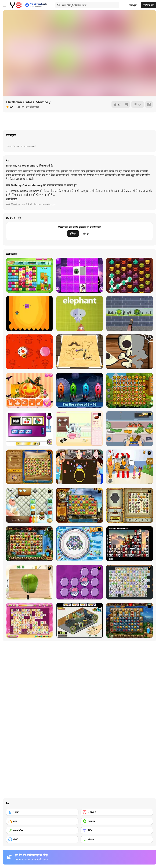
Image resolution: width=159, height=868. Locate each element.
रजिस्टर (73, 234)
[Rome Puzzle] (29, 544)
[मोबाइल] (117, 839)
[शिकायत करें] (138, 104)
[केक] (42, 821)
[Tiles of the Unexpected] (130, 544)
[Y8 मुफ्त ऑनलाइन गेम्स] (16, 5)
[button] (11, 199)
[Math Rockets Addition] (80, 390)
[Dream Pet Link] (29, 620)
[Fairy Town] (80, 544)
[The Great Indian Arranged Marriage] (80, 467)
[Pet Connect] (130, 582)
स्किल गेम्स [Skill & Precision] (15, 205)
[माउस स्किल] (42, 830)
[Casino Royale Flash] (29, 429)
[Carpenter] (80, 352)
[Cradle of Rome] (130, 620)
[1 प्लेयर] (42, 812)
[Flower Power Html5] (29, 275)
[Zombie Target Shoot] (130, 314)
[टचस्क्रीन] (117, 821)
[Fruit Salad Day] (29, 582)
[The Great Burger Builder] (29, 505)
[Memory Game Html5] (80, 275)
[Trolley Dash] (130, 429)
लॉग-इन (133, 5)
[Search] (58, 5)
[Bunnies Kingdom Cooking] (80, 429)
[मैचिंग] (117, 830)
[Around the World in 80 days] (80, 505)
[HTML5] (117, 812)
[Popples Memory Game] (80, 582)
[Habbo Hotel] (80, 620)
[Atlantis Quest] (130, 505)
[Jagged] (29, 314)
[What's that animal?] (80, 314)
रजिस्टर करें (149, 5)
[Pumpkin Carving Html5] (29, 390)
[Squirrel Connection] (130, 390)
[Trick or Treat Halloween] (130, 352)
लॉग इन (86, 234)
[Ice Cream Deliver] (130, 467)
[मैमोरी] (42, 839)
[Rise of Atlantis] (29, 467)
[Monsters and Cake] (130, 275)
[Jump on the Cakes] (29, 352)
